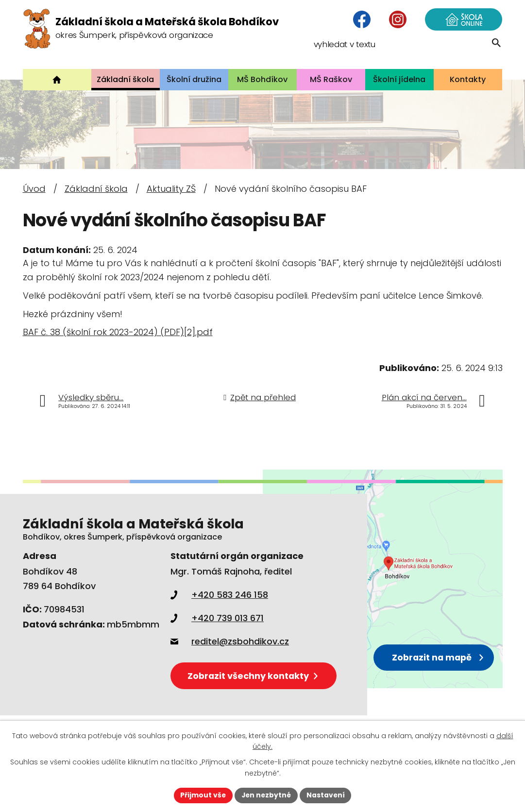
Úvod (34, 189)
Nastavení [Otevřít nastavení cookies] (327, 795)
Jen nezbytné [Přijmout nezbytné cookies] (266, 795)
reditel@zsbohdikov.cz (230, 641)
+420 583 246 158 (219, 595)
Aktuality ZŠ (171, 189)
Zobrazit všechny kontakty (255, 675)
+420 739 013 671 (217, 618)
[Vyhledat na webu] (439, 51)
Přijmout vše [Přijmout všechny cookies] (202, 795)
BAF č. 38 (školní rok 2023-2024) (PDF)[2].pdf (118, 332)
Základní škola (96, 189)
